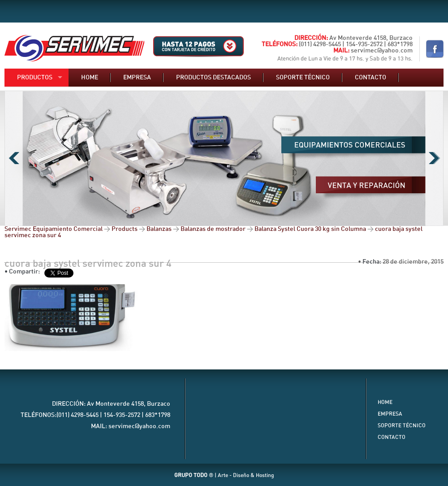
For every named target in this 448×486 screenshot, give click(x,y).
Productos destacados (213, 78)
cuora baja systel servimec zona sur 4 (88, 264)
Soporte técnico (303, 78)
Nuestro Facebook (435, 49)
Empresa (137, 78)
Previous (14, 158)
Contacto (370, 78)
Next (434, 158)
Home (90, 78)
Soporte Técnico (402, 425)
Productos (35, 78)
